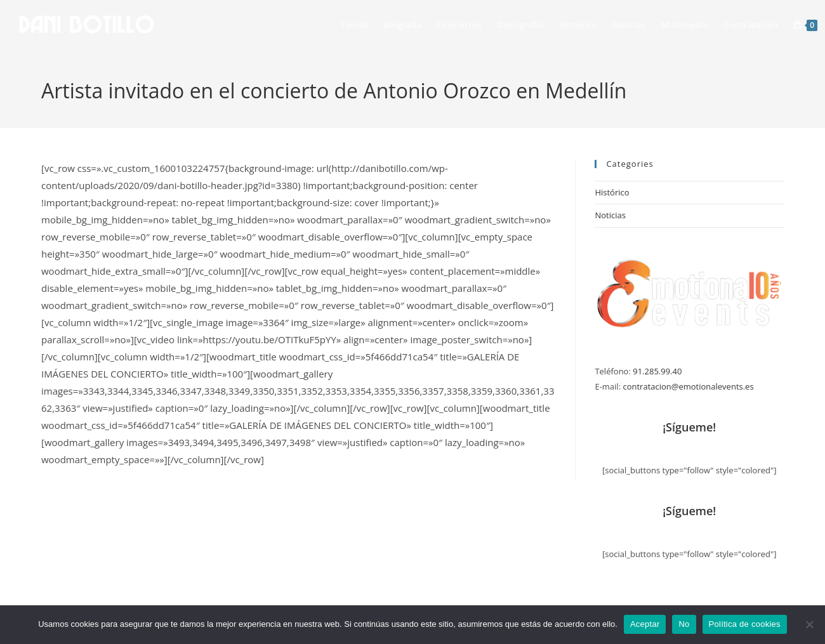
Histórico (612, 192)
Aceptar (645, 624)
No (684, 624)
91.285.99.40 (657, 371)
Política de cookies (745, 624)
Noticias (610, 215)
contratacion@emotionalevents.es (688, 386)
